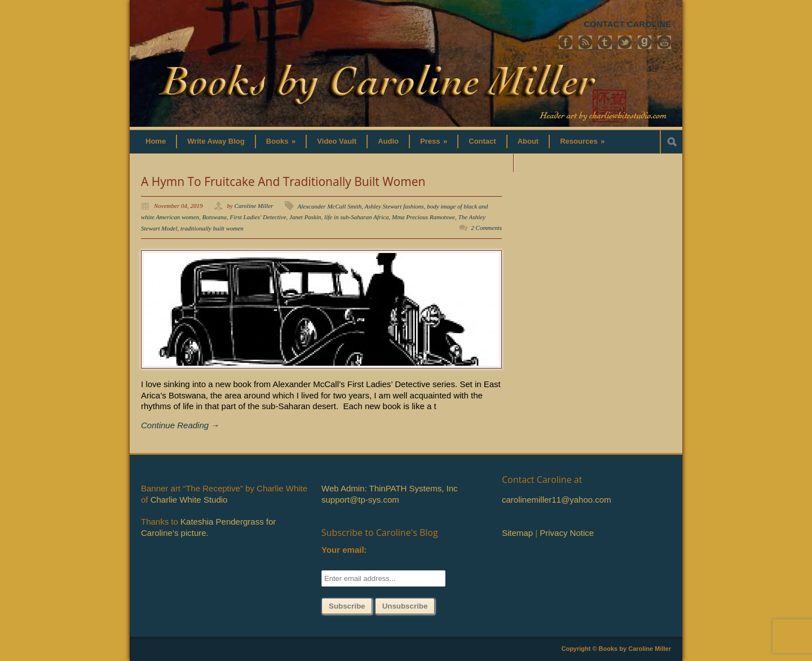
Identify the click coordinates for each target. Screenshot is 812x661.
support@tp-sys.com (360, 500)
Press (434, 141)
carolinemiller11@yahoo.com (557, 500)
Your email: (344, 550)
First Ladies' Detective (258, 217)
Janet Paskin (305, 217)
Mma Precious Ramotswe (423, 217)
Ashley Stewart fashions (394, 206)
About (528, 141)
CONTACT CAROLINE (627, 24)
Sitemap (517, 533)
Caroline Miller (254, 206)
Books (281, 141)
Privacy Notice (567, 533)
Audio (388, 141)
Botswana (215, 217)
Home (156, 141)
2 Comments (486, 228)
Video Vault (337, 141)
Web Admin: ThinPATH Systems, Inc (389, 488)
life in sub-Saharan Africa (356, 217)
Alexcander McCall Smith (330, 206)
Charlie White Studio (189, 500)
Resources (582, 141)
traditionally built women (212, 228)
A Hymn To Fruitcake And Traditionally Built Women (283, 181)
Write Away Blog (216, 141)
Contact (482, 141)
